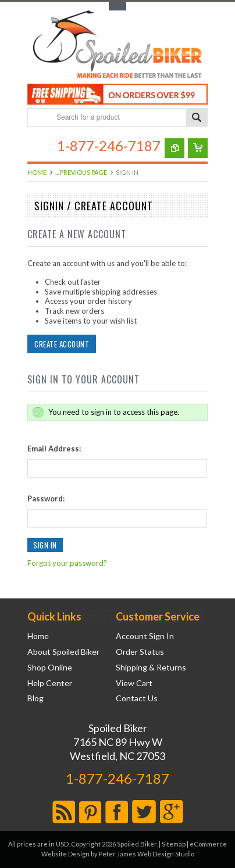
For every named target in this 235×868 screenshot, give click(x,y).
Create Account (62, 344)
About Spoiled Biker (63, 652)
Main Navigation (38, 146)
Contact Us (137, 698)
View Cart (134, 683)
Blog (35, 698)
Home (37, 172)
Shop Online (50, 668)
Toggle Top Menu (117, 6)
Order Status (140, 652)
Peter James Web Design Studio (147, 854)
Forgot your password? (67, 563)
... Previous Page (81, 172)
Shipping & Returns (151, 668)
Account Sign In (145, 636)
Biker (117, 45)
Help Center (50, 683)
